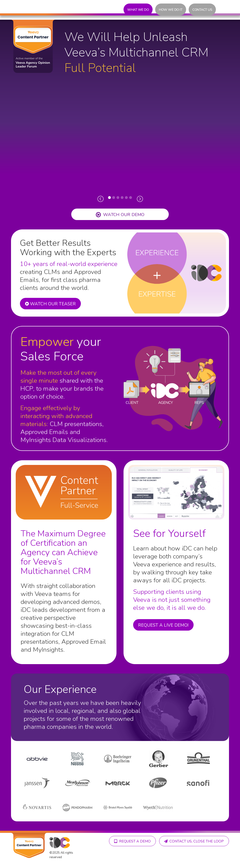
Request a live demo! (164, 625)
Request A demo (205, 841)
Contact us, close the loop (193, 854)
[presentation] (100, 198)
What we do (138, 10)
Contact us (202, 10)
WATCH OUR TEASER (51, 304)
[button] (109, 198)
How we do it (171, 10)
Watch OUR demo (120, 215)
